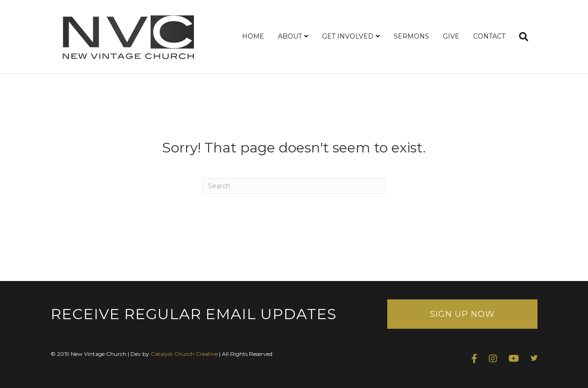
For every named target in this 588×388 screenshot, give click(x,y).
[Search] (520, 37)
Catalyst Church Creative (184, 354)
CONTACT (489, 36)
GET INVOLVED (348, 36)
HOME (253, 36)
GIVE (451, 36)
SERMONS (411, 36)
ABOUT (290, 36)
